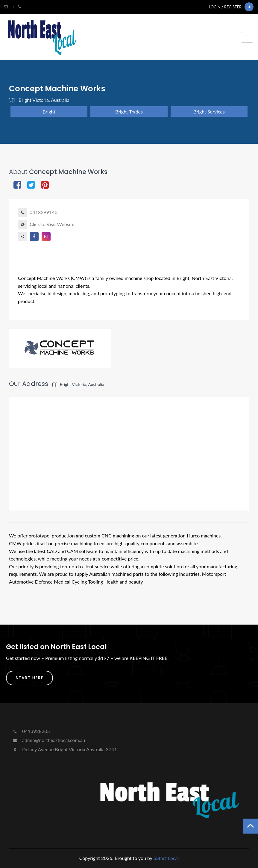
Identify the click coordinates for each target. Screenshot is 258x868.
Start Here (29, 678)
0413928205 (31, 731)
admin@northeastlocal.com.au (48, 740)
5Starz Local (166, 858)
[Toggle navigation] (247, 37)
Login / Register (225, 7)
